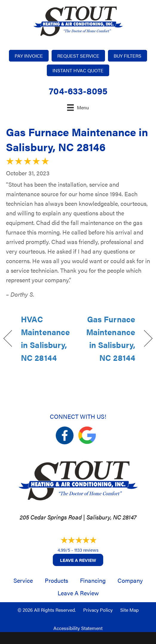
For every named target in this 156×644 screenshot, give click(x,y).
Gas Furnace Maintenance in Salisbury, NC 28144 (109, 338)
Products (56, 580)
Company (130, 580)
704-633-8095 (78, 91)
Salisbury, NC (104, 517)
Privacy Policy (98, 610)
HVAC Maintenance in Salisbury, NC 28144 (45, 338)
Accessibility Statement (78, 628)
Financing (93, 580)
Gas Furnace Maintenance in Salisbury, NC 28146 (77, 139)
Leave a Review (78, 560)
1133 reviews (86, 550)
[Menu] (78, 107)
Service (23, 580)
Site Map (129, 610)
